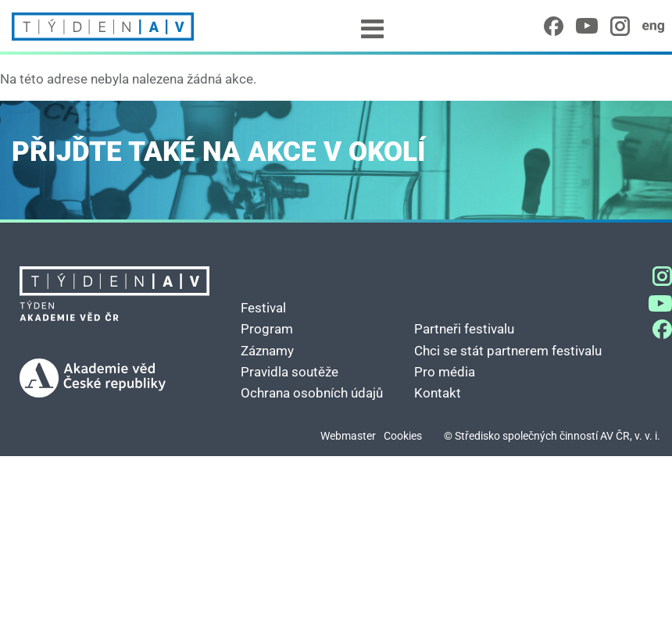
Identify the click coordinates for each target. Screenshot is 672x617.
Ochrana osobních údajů (312, 393)
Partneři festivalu (464, 329)
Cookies (403, 436)
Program (267, 329)
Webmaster (348, 436)
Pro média (445, 372)
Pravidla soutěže (290, 372)
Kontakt (438, 393)
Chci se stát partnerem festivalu (508, 351)
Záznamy (267, 351)
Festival (263, 308)
